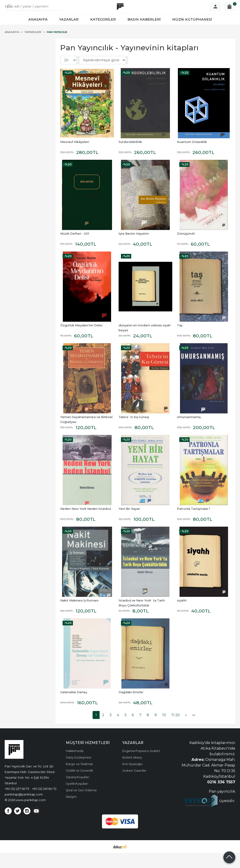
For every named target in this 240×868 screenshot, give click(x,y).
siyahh (182, 616)
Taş (180, 341)
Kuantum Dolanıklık (192, 157)
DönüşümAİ (186, 249)
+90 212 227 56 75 (17, 804)
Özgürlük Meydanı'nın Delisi (81, 341)
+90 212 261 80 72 (44, 804)
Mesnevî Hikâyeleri (75, 157)
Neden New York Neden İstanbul (86, 524)
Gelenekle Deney (74, 707)
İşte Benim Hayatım (134, 249)
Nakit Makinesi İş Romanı (79, 616)
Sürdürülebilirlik (130, 157)
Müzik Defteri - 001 (75, 249)
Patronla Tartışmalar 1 (193, 524)
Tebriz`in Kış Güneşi (134, 432)
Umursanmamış (189, 432)
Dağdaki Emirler (131, 707)
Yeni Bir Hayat (129, 524)
